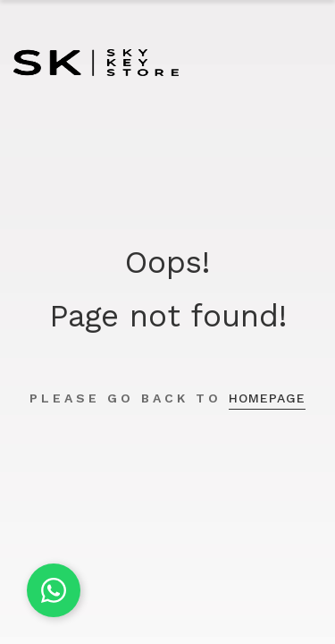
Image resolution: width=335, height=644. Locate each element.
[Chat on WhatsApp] (54, 590)
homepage (267, 398)
